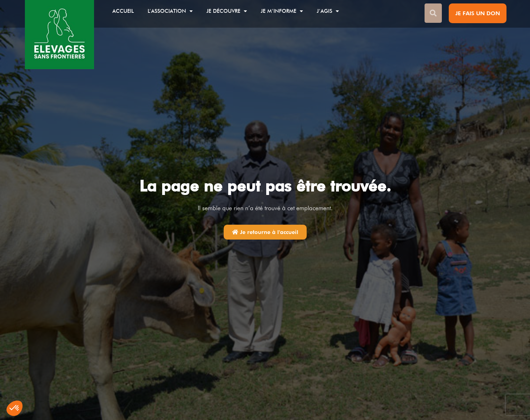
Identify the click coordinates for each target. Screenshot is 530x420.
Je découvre (227, 11)
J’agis (328, 11)
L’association (170, 11)
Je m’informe (282, 11)
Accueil (123, 11)
